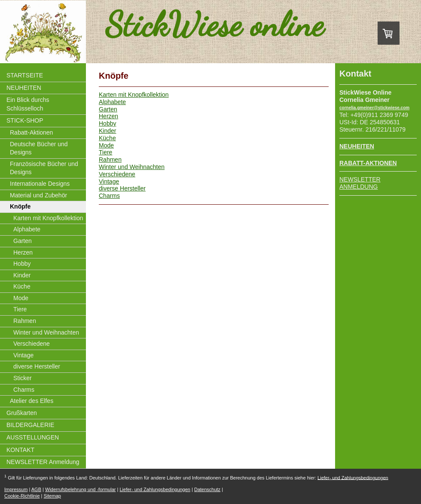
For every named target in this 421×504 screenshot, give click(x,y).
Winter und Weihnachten (132, 167)
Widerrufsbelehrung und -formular (80, 489)
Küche (107, 138)
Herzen (108, 116)
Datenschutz (207, 489)
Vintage (109, 181)
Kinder (107, 131)
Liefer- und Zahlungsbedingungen (353, 477)
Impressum (16, 489)
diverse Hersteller (122, 188)
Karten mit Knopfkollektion (134, 95)
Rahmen (110, 160)
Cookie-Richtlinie (22, 496)
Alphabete (112, 102)
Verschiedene (117, 174)
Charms (109, 196)
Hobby (107, 123)
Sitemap (52, 496)
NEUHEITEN (357, 146)
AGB (36, 489)
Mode (106, 145)
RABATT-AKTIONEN (368, 163)
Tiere (105, 152)
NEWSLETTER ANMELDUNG (360, 183)
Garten (108, 109)
